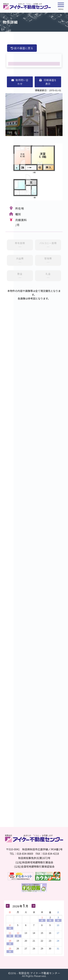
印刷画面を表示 (48, 82)
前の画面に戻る (22, 48)
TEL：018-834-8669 (21, 854)
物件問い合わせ (20, 82)
